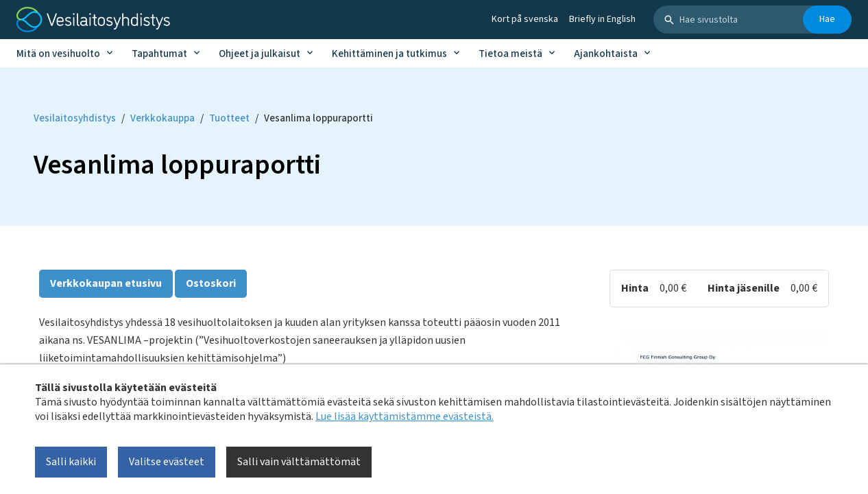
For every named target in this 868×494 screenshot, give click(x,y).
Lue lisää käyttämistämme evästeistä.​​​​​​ (405, 416)
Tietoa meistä (510, 54)
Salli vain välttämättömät (299, 462)
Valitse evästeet (167, 462)
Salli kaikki (71, 462)
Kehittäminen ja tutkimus (389, 54)
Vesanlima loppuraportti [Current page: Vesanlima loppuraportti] (318, 118)
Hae (827, 19)
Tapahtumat (159, 54)
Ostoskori (211, 283)
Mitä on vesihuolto (58, 54)
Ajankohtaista (606, 54)
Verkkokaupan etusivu (106, 283)
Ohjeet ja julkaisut (260, 54)
